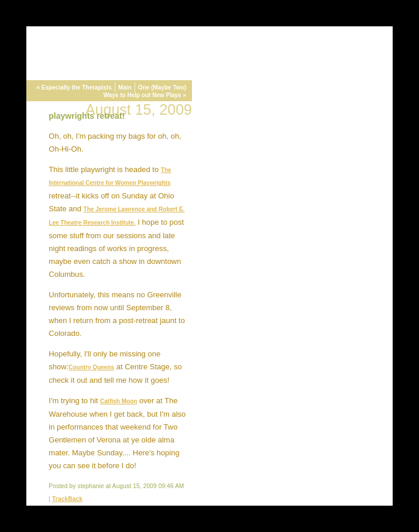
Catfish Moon (119, 401)
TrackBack (67, 499)
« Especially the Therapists (74, 87)
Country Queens (91, 367)
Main (125, 87)
